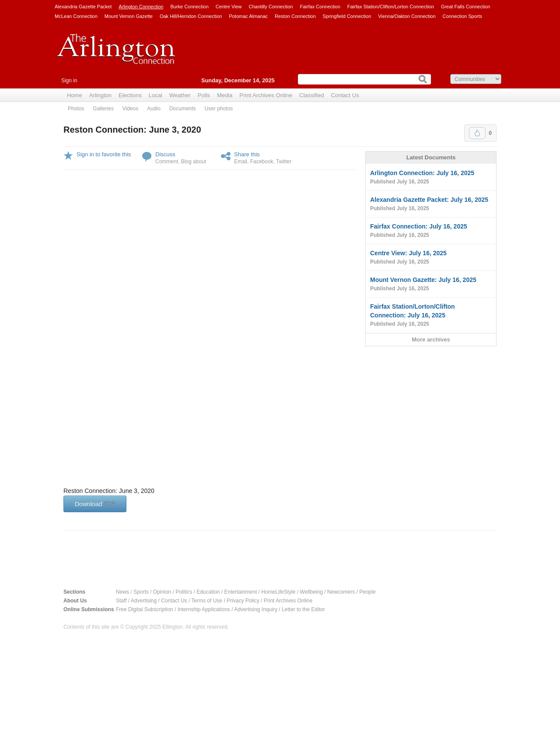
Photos (76, 109)
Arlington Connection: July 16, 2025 (431, 178)
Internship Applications (204, 609)
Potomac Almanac (248, 16)
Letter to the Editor (303, 609)
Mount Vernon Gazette (129, 16)
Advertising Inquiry (256, 609)
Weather (180, 95)
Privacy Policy (243, 601)
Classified (311, 95)
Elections (130, 95)
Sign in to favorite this (104, 154)
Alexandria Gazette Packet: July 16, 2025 (431, 204)
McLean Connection (76, 16)
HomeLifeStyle (278, 592)
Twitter (284, 162)
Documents (183, 109)
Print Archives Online (266, 95)
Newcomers (341, 592)
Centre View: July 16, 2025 (431, 258)
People (367, 592)
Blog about (194, 162)
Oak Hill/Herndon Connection (191, 16)
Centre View (229, 7)
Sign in (69, 81)
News (122, 592)
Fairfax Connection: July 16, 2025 (431, 231)
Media (225, 95)
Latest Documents (431, 157)
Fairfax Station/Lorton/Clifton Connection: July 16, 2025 (431, 316)
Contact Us (345, 95)
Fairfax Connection (320, 7)
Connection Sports (463, 16)
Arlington (100, 95)
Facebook (262, 162)
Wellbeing (311, 592)
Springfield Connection (347, 16)
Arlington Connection (141, 7)
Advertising (144, 601)
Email (241, 162)
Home (75, 95)
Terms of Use (207, 601)
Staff (121, 601)
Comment (167, 162)
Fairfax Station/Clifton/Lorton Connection (391, 7)
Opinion (162, 592)
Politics (184, 592)
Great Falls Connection (466, 7)
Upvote (477, 133)
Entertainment (241, 592)
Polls (204, 95)
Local (156, 95)
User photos (219, 109)
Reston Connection (295, 16)
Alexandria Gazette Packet (83, 7)
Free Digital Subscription (145, 609)
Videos (130, 109)
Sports (141, 592)
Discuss (165, 154)
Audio (154, 109)
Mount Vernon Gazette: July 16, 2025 (431, 285)
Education (208, 592)
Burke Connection (189, 7)
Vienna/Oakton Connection (407, 16)
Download (95, 504)
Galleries (103, 109)
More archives (431, 340)
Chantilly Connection (271, 7)
